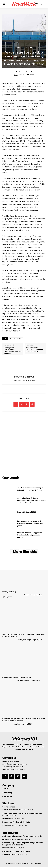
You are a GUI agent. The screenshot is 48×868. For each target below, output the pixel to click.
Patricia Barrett (26, 72)
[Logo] (25, 4)
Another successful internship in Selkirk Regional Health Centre (30, 489)
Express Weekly (24, 48)
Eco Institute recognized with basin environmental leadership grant (30, 523)
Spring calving (9, 592)
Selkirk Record (8, 819)
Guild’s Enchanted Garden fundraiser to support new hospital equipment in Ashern (31, 500)
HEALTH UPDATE (16, 339)
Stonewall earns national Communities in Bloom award (35, 350)
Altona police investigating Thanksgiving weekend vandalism (13, 350)
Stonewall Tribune (10, 825)
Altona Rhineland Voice (11, 839)
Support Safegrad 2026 (27, 512)
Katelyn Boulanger (25, 640)
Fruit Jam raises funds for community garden (23, 836)
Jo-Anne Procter (23, 681)
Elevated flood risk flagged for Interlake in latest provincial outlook (30, 535)
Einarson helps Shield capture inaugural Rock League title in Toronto (24, 720)
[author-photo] (13, 595)
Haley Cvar (17, 724)
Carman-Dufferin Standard (33, 595)
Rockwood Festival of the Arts (17, 678)
